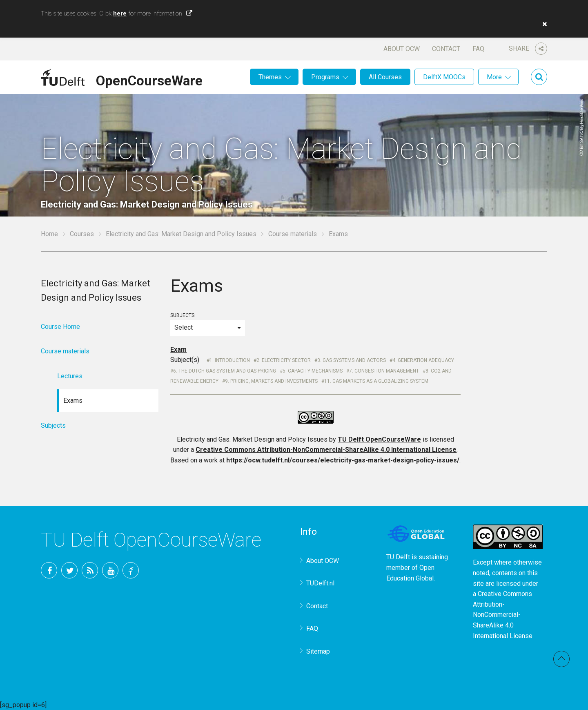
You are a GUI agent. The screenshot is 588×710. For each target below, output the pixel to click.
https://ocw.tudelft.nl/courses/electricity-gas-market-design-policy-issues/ (343, 460)
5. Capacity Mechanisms (313, 371)
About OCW (402, 49)
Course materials (293, 234)
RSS (90, 570)
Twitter (69, 570)
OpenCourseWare (149, 79)
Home (49, 234)
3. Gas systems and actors (352, 360)
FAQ (478, 49)
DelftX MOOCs (444, 77)
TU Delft (131, 570)
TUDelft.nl (320, 583)
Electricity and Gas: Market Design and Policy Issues (181, 234)
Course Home (60, 327)
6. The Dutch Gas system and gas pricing (225, 371)
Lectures (70, 376)
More (494, 77)
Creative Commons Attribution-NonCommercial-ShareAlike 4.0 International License (326, 450)
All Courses (385, 77)
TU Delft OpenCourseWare (379, 439)
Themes (270, 77)
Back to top (561, 659)
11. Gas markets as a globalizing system (376, 381)
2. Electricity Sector (284, 360)
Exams (73, 401)
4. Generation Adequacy (423, 360)
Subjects (207, 324)
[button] (543, 24)
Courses (82, 234)
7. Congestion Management (384, 371)
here (120, 13)
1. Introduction (230, 360)
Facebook (49, 570)
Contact (446, 49)
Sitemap (318, 651)
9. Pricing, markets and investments (271, 381)
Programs (325, 77)
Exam (178, 349)
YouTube (110, 570)
